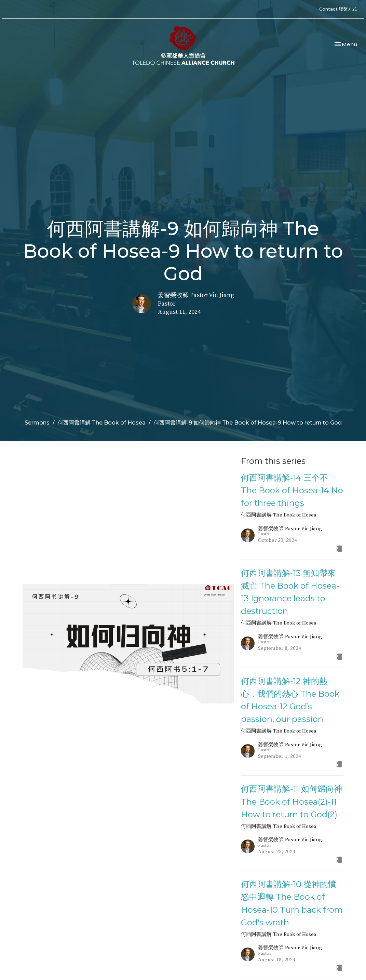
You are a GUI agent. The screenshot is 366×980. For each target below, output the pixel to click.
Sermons (37, 423)
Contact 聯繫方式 (338, 9)
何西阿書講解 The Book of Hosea (102, 423)
